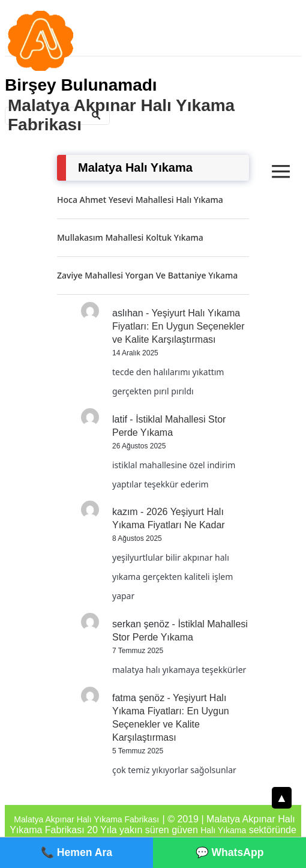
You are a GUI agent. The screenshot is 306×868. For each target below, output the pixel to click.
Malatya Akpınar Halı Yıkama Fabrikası (121, 115)
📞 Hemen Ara (76, 852)
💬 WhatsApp (230, 852)
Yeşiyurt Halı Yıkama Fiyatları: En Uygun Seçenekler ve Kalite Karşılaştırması (178, 326)
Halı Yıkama (223, 830)
